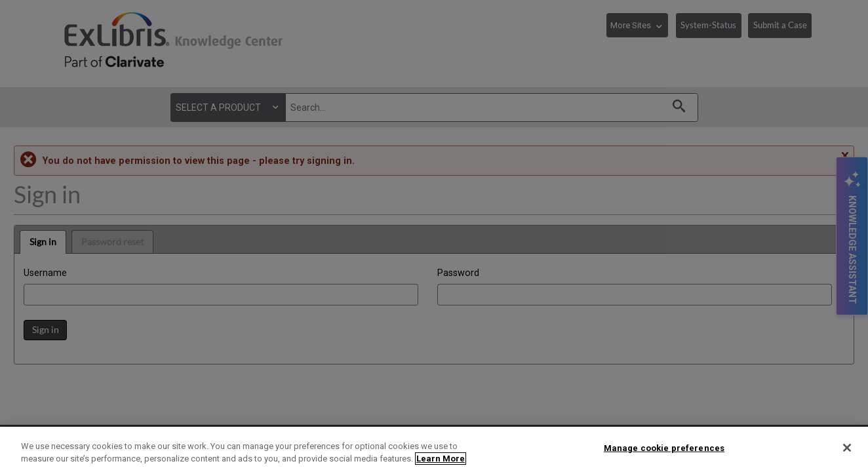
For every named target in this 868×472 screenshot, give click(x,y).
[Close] (847, 448)
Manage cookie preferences (664, 448)
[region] (434, 449)
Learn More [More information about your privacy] (441, 459)
